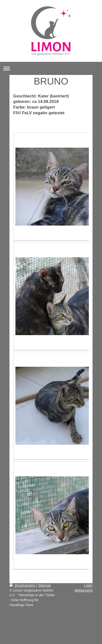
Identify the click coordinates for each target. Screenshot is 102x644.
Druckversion (23, 585)
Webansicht (83, 590)
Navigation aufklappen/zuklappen (51, 68)
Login (88, 585)
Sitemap (44, 585)
